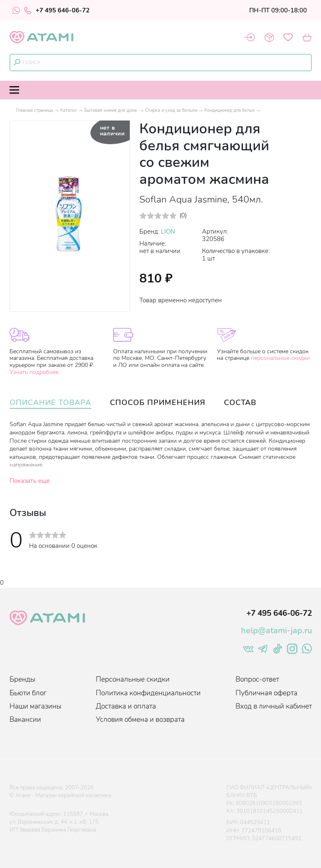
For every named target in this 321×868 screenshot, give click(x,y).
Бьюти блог (28, 693)
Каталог (69, 110)
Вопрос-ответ (257, 679)
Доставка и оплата (126, 706)
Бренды (22, 679)
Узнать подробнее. (35, 372)
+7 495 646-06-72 (57, 10)
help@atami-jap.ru (276, 631)
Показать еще (30, 481)
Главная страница (35, 110)
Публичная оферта (266, 693)
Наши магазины (35, 706)
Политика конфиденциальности (148, 693)
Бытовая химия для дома (111, 110)
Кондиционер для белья (230, 110)
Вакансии (25, 720)
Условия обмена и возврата (140, 720)
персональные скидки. (281, 358)
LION (168, 231)
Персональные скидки (133, 679)
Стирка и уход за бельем (171, 110)
